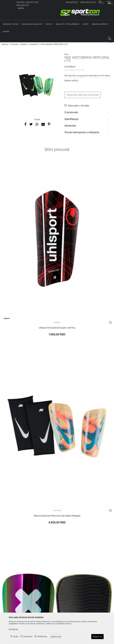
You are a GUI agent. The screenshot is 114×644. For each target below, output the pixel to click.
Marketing (42, 636)
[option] (36, 85)
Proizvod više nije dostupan (83, 95)
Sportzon (5, 44)
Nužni (16, 636)
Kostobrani (34, 44)
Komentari (88, 126)
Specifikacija (88, 119)
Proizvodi (15, 44)
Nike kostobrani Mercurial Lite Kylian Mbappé (57, 516)
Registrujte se (88, 2)
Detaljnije (13, 629)
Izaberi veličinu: (72, 80)
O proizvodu (88, 112)
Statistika (28, 636)
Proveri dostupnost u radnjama (88, 132)
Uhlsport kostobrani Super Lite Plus (57, 328)
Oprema (24, 44)
